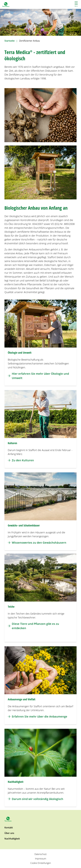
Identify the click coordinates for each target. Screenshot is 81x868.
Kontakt (9, 828)
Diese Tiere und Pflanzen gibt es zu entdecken (33, 626)
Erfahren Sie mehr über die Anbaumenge (38, 716)
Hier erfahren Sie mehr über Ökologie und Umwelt (38, 376)
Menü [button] (76, 4)
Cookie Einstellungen (41, 863)
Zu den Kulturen (21, 460)
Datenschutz (40, 854)
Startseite (10, 41)
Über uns (9, 833)
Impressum (41, 859)
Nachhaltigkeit (12, 839)
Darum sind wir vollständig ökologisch (35, 799)
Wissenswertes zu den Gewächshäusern (37, 543)
